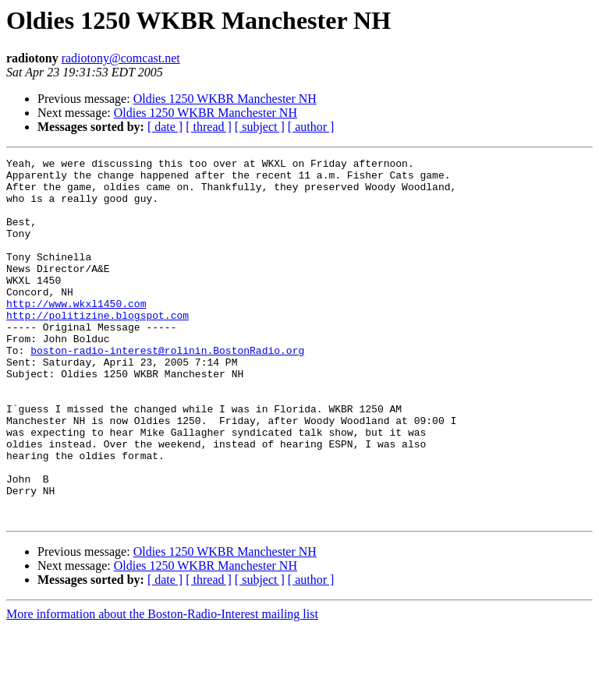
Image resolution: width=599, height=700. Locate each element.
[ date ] (165, 127)
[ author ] (311, 127)
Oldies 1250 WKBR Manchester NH (225, 99)
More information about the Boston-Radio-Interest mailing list (162, 686)
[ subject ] (260, 127)
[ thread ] (209, 127)
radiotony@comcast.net (121, 58)
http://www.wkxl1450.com (76, 334)
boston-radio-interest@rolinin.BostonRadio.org (167, 390)
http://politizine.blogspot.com (97, 348)
